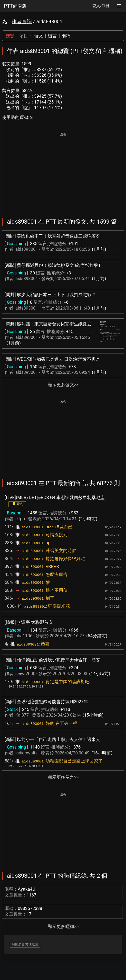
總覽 (10, 36)
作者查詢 (22, 21)
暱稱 (66, 36)
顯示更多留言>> (63, 777)
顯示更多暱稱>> (63, 926)
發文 (39, 36)
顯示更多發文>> (63, 385)
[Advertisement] (63, 172)
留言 (52, 36)
